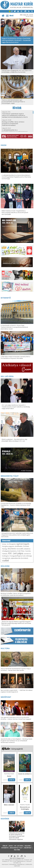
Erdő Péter (21, 551)
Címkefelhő (6, 541)
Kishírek (5, 819)
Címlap (5, 846)
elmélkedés (18, 546)
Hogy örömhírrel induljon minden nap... (12, 223)
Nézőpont (6, 697)
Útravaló (26, 546)
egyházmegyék (23, 544)
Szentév (28, 551)
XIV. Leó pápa (7, 376)
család (5, 560)
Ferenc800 (20, 549)
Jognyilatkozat (21, 864)
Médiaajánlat (13, 864)
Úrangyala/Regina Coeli (17, 556)
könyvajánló (17, 749)
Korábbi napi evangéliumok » (24, 241)
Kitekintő (6, 298)
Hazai (4, 145)
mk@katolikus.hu (21, 861)
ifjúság (4, 549)
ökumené (12, 549)
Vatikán (5, 554)
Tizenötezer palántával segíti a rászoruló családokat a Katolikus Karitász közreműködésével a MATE (15, 115)
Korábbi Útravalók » (27, 471)
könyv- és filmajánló (9, 544)
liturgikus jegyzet (8, 546)
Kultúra (5, 648)
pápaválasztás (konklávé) (19, 558)
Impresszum (5, 864)
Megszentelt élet (10, 476)
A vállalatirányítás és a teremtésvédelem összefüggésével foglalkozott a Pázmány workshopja (15, 132)
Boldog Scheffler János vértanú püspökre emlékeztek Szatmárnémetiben (13, 124)
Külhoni (5, 566)
